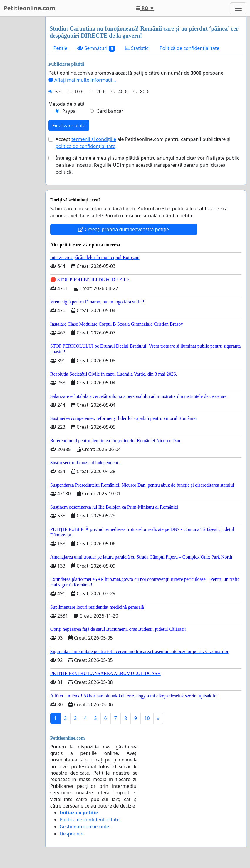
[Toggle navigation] (238, 8)
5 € (58, 92)
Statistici (137, 48)
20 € (101, 92)
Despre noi (72, 834)
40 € (123, 92)
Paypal (70, 111)
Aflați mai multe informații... (82, 80)
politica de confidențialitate (85, 146)
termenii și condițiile (94, 139)
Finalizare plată (69, 125)
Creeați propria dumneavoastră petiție (124, 229)
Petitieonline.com (29, 8)
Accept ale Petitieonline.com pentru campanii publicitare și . (143, 143)
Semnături (96, 48)
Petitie (61, 48)
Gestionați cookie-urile (84, 827)
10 (147, 718)
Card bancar (110, 111)
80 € (145, 92)
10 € (79, 92)
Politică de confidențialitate (189, 48)
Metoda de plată (67, 104)
